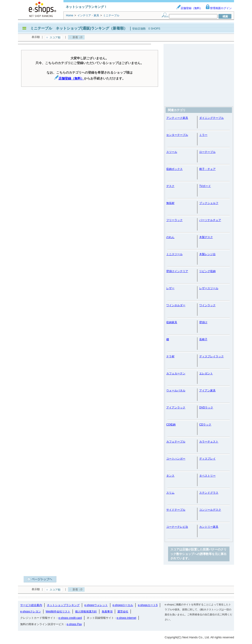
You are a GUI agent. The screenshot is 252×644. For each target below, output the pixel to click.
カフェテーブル (176, 442)
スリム (170, 493)
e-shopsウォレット (96, 605)
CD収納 (171, 425)
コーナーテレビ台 (177, 527)
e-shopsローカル (123, 605)
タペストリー (207, 476)
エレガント (206, 373)
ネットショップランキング (63, 605)
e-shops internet (126, 618)
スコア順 (55, 37)
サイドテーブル (176, 510)
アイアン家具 (207, 390)
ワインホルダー (176, 305)
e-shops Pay (74, 624)
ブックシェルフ (209, 203)
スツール (172, 152)
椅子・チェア (207, 169)
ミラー (203, 135)
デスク (170, 186)
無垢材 (170, 203)
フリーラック (174, 220)
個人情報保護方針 (86, 612)
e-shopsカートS (148, 605)
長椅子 (203, 339)
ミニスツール (174, 254)
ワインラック (207, 305)
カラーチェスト (209, 442)
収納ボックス (174, 169)
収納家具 (172, 322)
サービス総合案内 (31, 605)
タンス (170, 476)
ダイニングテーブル (212, 118)
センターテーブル (177, 135)
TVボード (205, 186)
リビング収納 (207, 271)
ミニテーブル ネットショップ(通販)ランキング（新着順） (79, 28)
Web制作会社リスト (58, 612)
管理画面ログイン (219, 8)
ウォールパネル (176, 390)
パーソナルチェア (210, 220)
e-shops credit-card (70, 618)
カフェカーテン (176, 373)
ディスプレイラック (212, 356)
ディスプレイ (207, 459)
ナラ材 (170, 356)
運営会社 (123, 612)
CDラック (205, 425)
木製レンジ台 (207, 254)
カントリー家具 (209, 527)
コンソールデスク (210, 510)
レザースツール (209, 288)
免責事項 (107, 612)
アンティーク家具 (177, 118)
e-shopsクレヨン (31, 612)
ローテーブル (207, 152)
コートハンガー (176, 459)
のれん (170, 237)
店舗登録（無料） (189, 8)
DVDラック (206, 408)
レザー (170, 288)
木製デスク (206, 237)
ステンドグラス (209, 493)
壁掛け (203, 322)
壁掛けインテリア (177, 271)
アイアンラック (176, 408)
